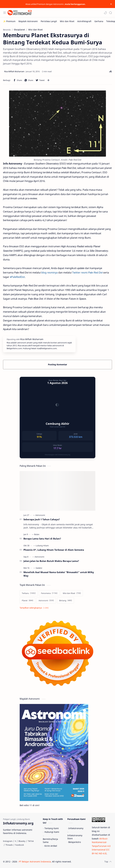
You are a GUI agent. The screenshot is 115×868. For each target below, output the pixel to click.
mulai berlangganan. (75, 4)
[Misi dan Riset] (67, 21)
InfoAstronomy (76, 828)
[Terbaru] (29, 593)
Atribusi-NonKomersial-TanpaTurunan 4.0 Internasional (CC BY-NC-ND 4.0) (101, 846)
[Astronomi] (40, 515)
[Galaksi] (39, 568)
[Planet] (27, 600)
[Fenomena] (49, 593)
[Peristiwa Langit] (49, 21)
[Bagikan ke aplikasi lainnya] (48, 80)
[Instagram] (8, 841)
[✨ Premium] (9, 21)
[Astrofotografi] (84, 21)
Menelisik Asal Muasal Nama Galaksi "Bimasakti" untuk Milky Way (59, 574)
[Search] (110, 13)
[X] (15, 841)
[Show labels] (35, 608)
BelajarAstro (75, 842)
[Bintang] (66, 600)
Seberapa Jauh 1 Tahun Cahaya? (42, 519)
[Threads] (9, 845)
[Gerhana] (99, 21)
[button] (105, 13)
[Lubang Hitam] (42, 546)
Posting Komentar (57, 364)
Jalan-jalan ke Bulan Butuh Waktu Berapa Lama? (51, 561)
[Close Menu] (111, 4)
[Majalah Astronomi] (28, 21)
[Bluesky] (22, 841)
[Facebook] (20, 845)
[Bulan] (37, 534)
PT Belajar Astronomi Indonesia (35, 862)
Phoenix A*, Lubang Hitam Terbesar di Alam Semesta (54, 550)
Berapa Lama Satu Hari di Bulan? (42, 539)
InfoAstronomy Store (75, 837)
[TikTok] (31, 841)
